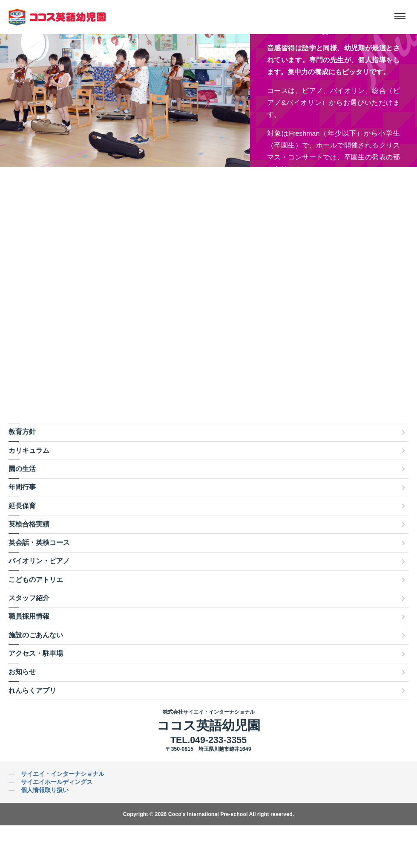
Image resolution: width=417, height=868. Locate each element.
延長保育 (22, 506)
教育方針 (22, 432)
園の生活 (22, 469)
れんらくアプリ (32, 690)
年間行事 (22, 487)
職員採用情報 (29, 616)
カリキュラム (29, 450)
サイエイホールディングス (57, 782)
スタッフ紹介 (29, 598)
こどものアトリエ (36, 580)
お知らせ (22, 672)
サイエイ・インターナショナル (63, 774)
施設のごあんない (36, 635)
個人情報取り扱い (45, 790)
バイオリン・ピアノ (39, 561)
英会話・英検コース (39, 542)
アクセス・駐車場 (36, 653)
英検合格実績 (29, 524)
